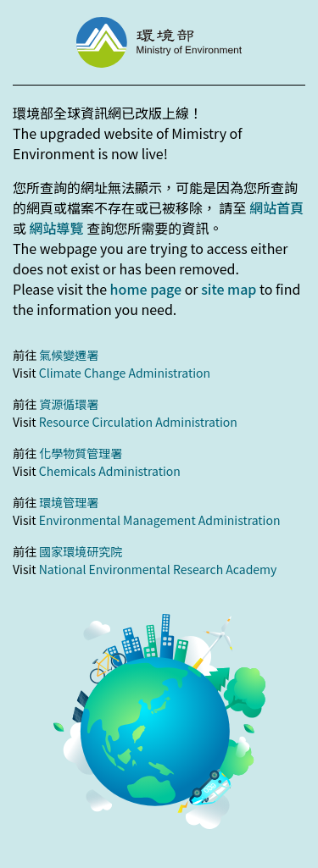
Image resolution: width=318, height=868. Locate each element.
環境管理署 (69, 502)
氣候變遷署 (69, 355)
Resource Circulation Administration (138, 422)
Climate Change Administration (125, 373)
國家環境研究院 (81, 551)
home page (146, 289)
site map (229, 289)
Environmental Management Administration (160, 520)
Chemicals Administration (110, 471)
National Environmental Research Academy (158, 569)
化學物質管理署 (81, 453)
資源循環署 (69, 404)
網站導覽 (57, 228)
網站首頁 (276, 207)
